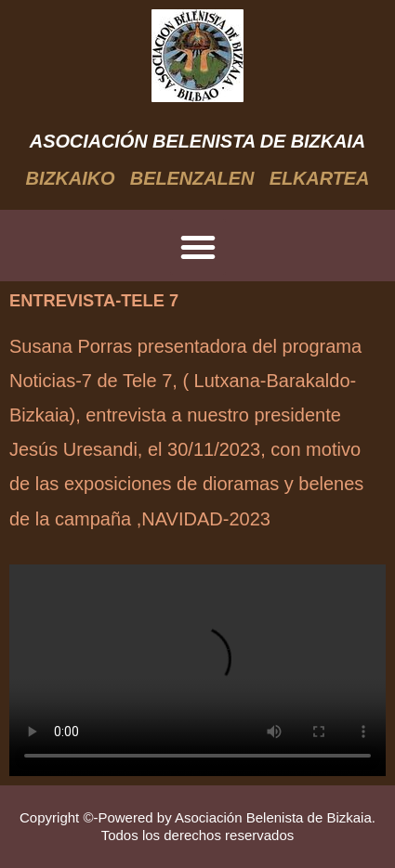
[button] (198, 247)
